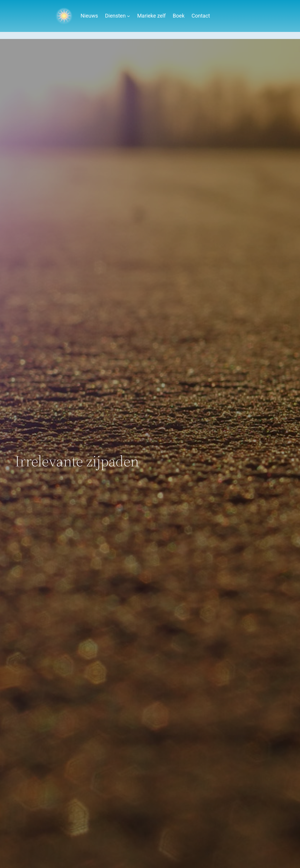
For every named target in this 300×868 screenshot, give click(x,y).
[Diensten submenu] (128, 16)
